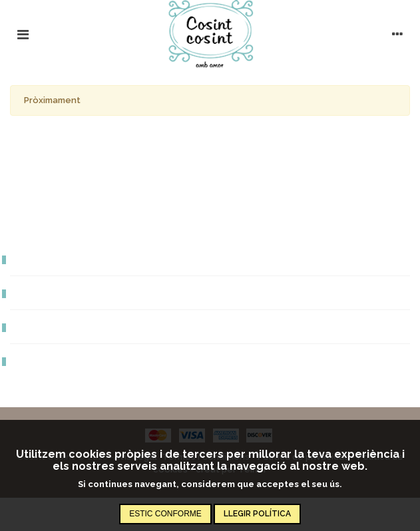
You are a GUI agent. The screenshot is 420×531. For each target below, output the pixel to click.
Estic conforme (165, 514)
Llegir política (257, 514)
